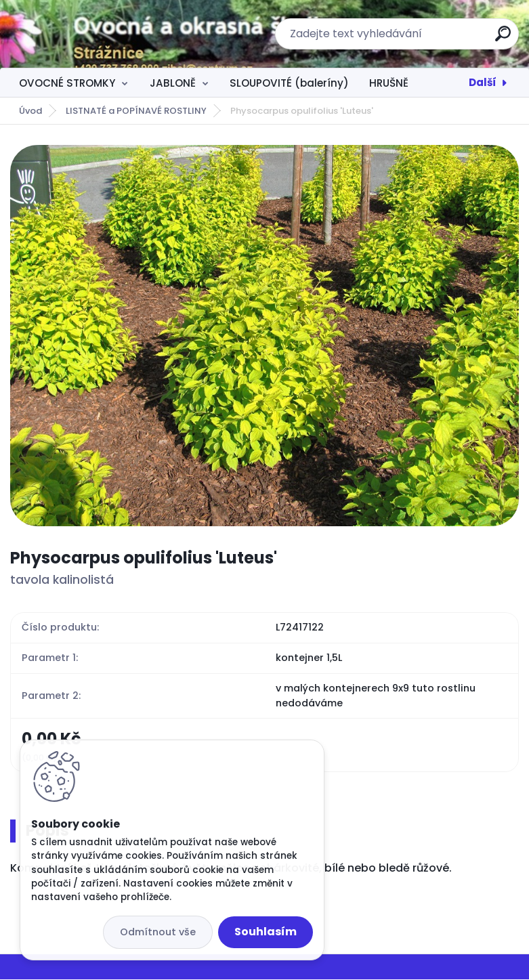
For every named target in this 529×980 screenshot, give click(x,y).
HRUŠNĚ (389, 83)
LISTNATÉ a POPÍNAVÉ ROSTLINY (136, 111)
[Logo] (93, 34)
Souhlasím (266, 932)
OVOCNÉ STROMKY (67, 83)
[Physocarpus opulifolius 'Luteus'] (264, 336)
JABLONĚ (173, 83)
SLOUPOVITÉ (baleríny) (289, 83)
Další (483, 82)
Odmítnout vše (158, 932)
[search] (503, 39)
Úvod (30, 111)
